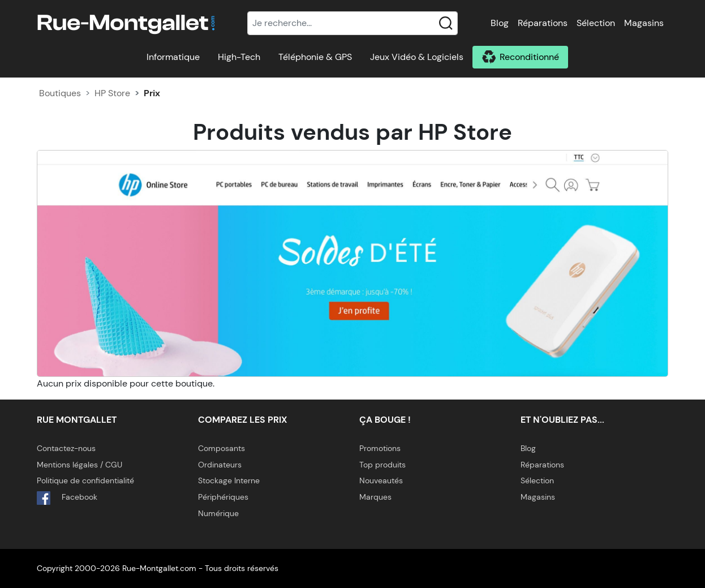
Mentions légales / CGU (79, 465)
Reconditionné (529, 57)
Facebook (67, 498)
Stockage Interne (229, 480)
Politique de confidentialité (85, 480)
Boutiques (60, 93)
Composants (222, 448)
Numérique (218, 513)
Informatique (173, 57)
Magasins (644, 23)
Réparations (543, 23)
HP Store (112, 93)
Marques (375, 497)
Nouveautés (381, 480)
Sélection (596, 23)
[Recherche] (352, 23)
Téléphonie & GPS (315, 57)
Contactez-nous (66, 448)
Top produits (382, 465)
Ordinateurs (220, 465)
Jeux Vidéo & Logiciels (417, 57)
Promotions (380, 448)
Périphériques (223, 497)
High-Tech (239, 57)
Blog (500, 23)
